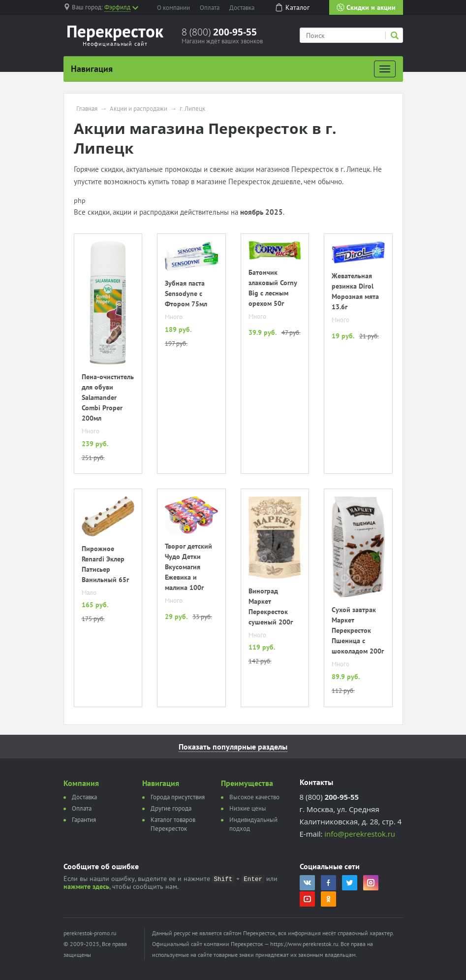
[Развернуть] (385, 69)
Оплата (210, 8)
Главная (87, 109)
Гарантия (84, 820)
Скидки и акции (366, 7)
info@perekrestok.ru (360, 834)
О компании (173, 8)
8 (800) (219, 32)
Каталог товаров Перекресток (173, 824)
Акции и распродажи (139, 109)
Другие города (171, 808)
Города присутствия (178, 797)
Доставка (242, 8)
